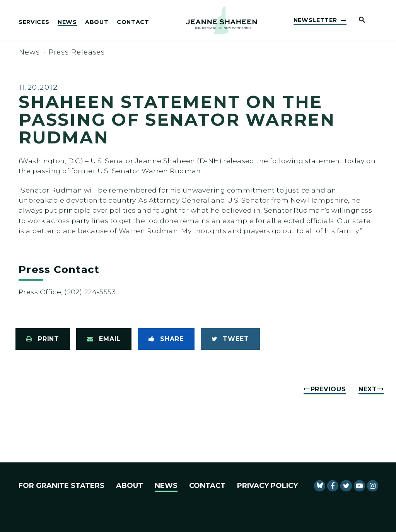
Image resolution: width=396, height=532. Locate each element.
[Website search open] (359, 20)
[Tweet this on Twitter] (230, 339)
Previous (328, 389)
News (67, 22)
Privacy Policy (267, 486)
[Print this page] (43, 339)
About (97, 22)
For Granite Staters (61, 486)
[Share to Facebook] (166, 339)
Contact (133, 22)
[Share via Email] (104, 339)
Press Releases (77, 52)
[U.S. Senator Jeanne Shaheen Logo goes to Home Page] (221, 20)
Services (34, 22)
